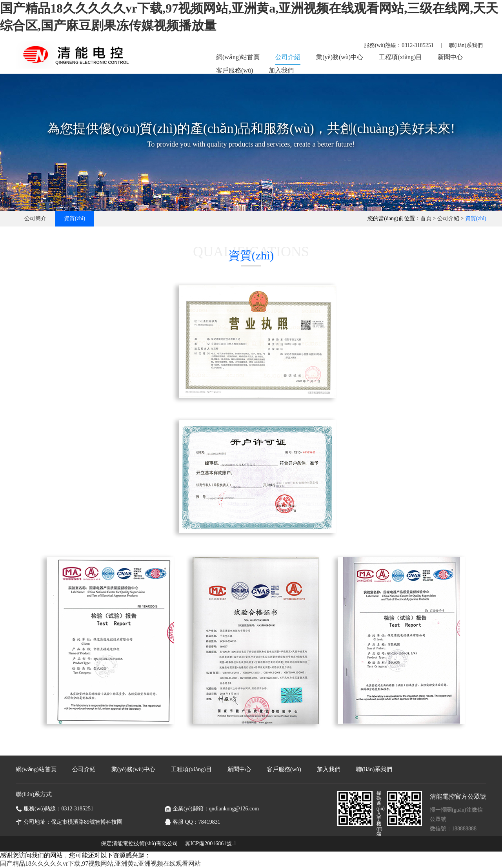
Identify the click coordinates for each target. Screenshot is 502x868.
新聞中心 (450, 57)
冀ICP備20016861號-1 (210, 844)
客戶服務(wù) (235, 70)
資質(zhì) (75, 218)
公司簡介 (35, 218)
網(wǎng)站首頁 (238, 57)
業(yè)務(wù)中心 (340, 57)
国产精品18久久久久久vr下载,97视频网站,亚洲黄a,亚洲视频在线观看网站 (100, 863)
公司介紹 (288, 57)
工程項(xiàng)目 (400, 57)
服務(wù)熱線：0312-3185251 (399, 45)
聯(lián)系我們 (466, 45)
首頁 (426, 218)
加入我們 (281, 70)
